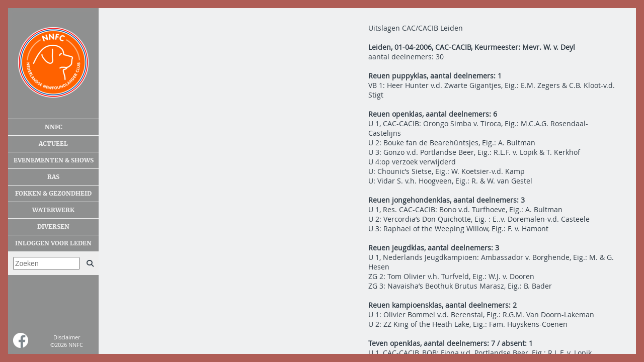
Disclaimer (67, 337)
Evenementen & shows (54, 160)
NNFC (54, 127)
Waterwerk (53, 210)
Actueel (53, 144)
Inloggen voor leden (53, 243)
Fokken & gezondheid (53, 194)
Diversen (53, 227)
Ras (53, 177)
